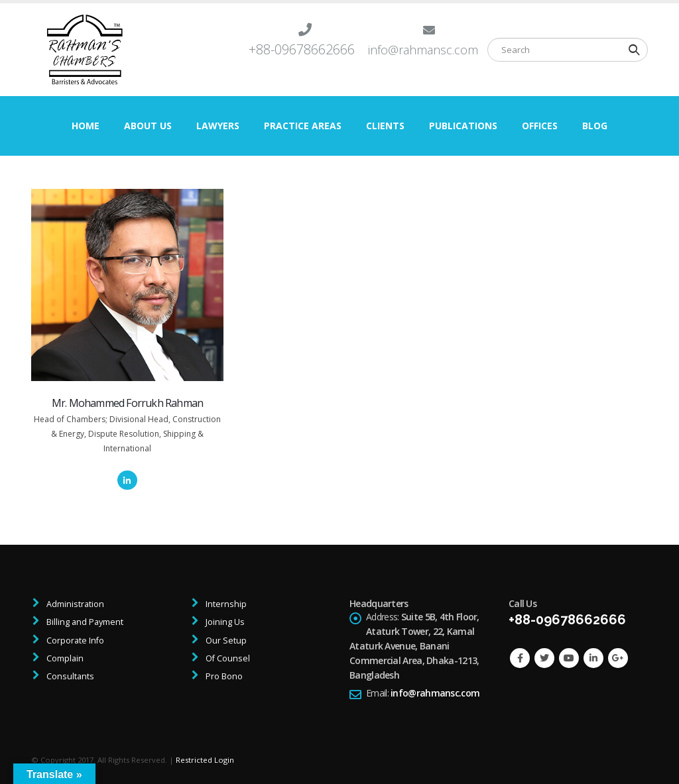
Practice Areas (303, 126)
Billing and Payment (84, 622)
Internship (225, 604)
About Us (148, 126)
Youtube (569, 658)
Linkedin (593, 658)
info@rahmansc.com (435, 693)
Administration (74, 604)
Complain (64, 658)
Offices (540, 126)
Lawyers (218, 126)
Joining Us (224, 622)
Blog (595, 126)
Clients (385, 126)
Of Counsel (227, 658)
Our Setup (225, 641)
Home (86, 126)
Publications (463, 126)
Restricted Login (205, 760)
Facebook (520, 658)
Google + (618, 658)
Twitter (544, 658)
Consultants (69, 676)
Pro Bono (223, 676)
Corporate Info (74, 641)
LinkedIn (127, 480)
